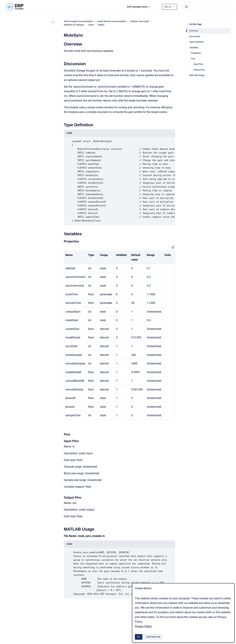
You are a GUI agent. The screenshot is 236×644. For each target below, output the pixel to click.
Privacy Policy (143, 626)
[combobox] (207, 7)
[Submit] (187, 7)
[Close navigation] (53, 22)
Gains (91, 25)
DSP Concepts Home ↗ (138, 7)
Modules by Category (74, 25)
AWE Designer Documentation (78, 21)
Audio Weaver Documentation (112, 21)
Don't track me (153, 637)
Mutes (101, 25)
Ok (139, 637)
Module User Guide (140, 21)
